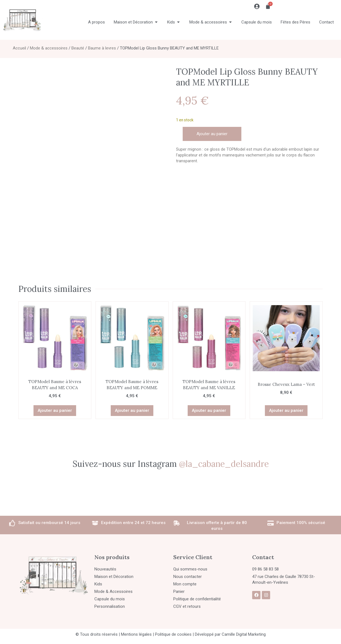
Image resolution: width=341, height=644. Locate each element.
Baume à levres (102, 48)
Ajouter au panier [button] (55, 410)
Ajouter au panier (212, 134)
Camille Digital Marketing (244, 634)
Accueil (19, 48)
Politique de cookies (173, 634)
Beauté (78, 48)
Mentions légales (136, 634)
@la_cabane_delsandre (224, 464)
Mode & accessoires (49, 48)
